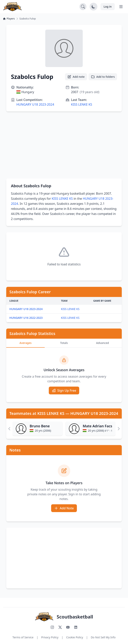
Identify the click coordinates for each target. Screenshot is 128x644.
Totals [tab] (64, 343)
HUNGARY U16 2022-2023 (26, 318)
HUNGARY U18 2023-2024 (35, 104)
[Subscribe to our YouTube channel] (68, 627)
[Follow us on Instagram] (52, 627)
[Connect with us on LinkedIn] (76, 627)
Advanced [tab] (103, 343)
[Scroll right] (119, 429)
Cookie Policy (75, 637)
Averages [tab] (26, 343)
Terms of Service (23, 637)
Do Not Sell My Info (103, 637)
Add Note (64, 508)
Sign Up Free (64, 390)
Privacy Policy (50, 637)
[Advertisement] (64, 145)
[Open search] (83, 7)
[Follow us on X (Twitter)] (60, 627)
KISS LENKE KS (82, 104)
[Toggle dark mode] (93, 7)
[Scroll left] (9, 429)
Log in (108, 7)
